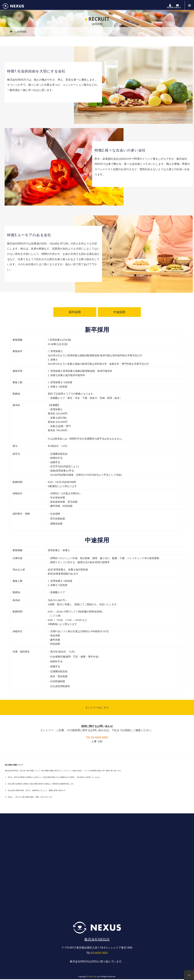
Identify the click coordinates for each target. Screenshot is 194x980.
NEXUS (91, 977)
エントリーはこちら (97, 708)
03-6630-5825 (100, 738)
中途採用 (119, 313)
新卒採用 (75, 313)
